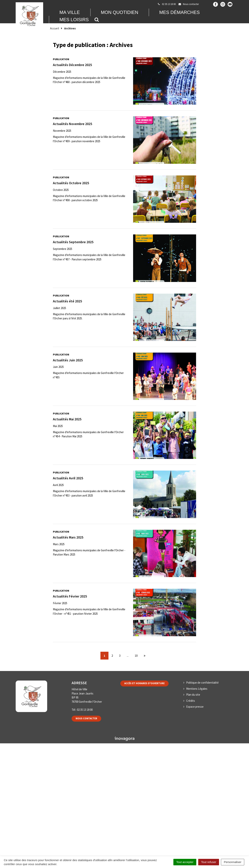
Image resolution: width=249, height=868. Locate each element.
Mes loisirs (74, 20)
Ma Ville (70, 12)
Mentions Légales (197, 689)
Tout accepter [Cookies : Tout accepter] (185, 862)
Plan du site (193, 695)
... (128, 656)
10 (136, 656)
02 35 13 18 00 (85, 710)
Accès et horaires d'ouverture (144, 683)
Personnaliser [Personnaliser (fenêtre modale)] (233, 862)
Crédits (191, 701)
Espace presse (195, 707)
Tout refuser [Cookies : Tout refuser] (209, 862)
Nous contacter (86, 718)
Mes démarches (179, 12)
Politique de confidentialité (202, 683)
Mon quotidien (120, 12)
